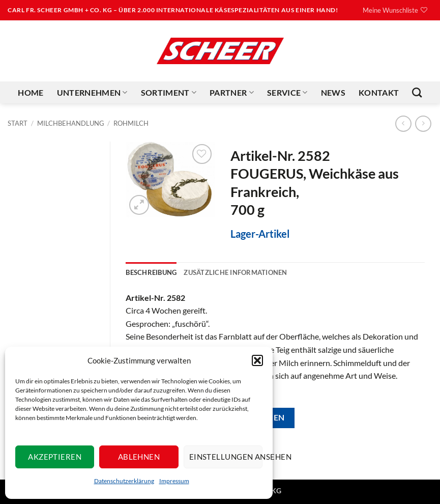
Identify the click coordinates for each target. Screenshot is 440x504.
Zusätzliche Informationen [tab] (235, 272)
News (333, 92)
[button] (257, 360)
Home (31, 92)
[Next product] (403, 123)
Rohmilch (131, 123)
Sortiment (169, 93)
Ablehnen (139, 457)
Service (287, 93)
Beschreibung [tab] (151, 272)
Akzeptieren (55, 457)
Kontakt (379, 92)
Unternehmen (92, 93)
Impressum (174, 481)
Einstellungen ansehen (226, 457)
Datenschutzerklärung (124, 481)
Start (18, 123)
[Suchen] (417, 92)
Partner (232, 93)
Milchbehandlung (71, 123)
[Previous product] (423, 123)
